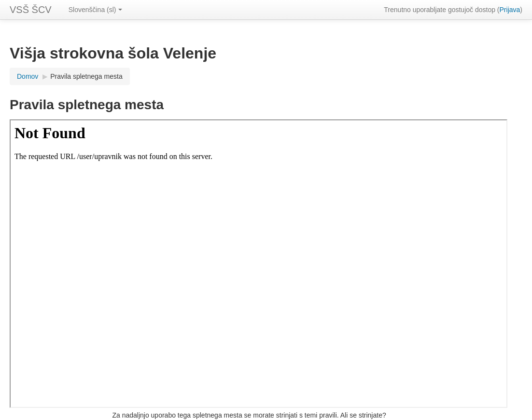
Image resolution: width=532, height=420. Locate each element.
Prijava (510, 10)
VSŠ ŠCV (31, 10)
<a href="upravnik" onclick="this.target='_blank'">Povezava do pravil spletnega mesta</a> (259, 264)
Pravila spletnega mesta (86, 76)
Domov (28, 76)
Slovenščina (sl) (95, 10)
